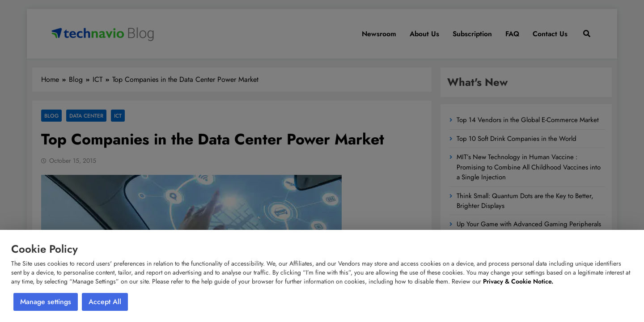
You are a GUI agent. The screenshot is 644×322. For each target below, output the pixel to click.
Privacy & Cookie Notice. (518, 281)
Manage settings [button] (46, 302)
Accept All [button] (105, 302)
